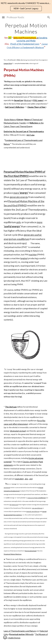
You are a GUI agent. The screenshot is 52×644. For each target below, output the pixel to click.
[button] (3, 17)
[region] (26, 7)
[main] (26, 36)
